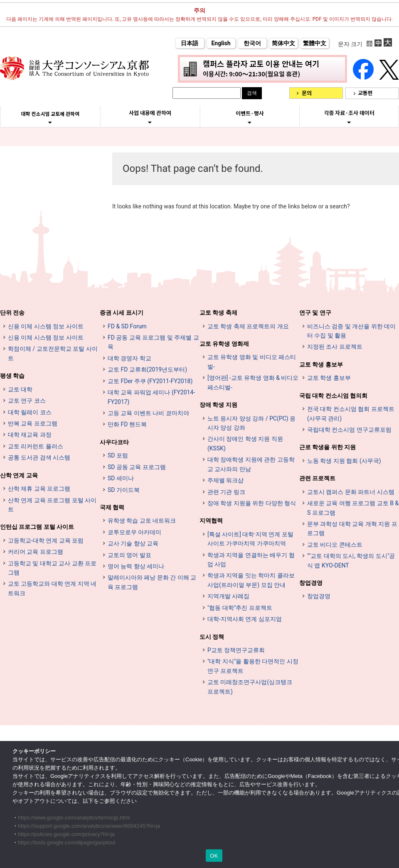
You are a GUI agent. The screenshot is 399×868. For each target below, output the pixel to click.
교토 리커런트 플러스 (36, 446)
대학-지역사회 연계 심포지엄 (245, 619)
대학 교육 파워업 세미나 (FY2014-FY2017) (151, 397)
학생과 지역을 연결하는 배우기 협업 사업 (251, 560)
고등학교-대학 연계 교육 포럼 (46, 540)
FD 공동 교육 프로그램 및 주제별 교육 (153, 342)
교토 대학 (20, 389)
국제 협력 (112, 507)
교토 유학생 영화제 (224, 344)
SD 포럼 (118, 455)
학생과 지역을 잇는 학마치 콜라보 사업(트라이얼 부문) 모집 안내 (251, 580)
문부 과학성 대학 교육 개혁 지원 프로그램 (352, 528)
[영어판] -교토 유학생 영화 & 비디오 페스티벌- (253, 382)
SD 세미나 (121, 478)
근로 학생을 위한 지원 (328, 447)
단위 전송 (12, 313)
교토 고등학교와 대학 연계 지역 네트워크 (52, 588)
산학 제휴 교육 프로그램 (39, 489)
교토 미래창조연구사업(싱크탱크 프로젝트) (250, 687)
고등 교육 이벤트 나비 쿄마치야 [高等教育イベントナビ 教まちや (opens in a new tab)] (148, 413)
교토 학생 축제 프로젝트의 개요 (248, 326)
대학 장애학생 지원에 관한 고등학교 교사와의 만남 (251, 464)
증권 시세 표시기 (122, 313)
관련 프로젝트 (317, 478)
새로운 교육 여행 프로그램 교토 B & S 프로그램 (353, 508)
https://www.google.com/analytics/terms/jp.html (74, 818)
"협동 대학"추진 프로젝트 (240, 608)
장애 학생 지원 (218, 405)
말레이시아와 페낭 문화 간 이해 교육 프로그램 (152, 582)
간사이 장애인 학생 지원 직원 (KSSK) (245, 443)
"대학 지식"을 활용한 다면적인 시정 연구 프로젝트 (253, 666)
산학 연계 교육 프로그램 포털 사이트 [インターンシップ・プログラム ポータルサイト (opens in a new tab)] (52, 505)
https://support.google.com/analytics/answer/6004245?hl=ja (89, 826)
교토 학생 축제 (218, 313)
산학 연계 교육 (19, 475)
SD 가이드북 (124, 490)
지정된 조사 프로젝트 (335, 347)
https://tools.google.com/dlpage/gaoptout (66, 842)
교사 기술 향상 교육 (133, 543)
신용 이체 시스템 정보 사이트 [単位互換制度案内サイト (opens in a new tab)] (46, 337)
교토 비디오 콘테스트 (335, 545)
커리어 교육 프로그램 (36, 552)
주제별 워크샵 (225, 480)
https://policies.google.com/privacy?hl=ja (66, 834)
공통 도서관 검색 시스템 (39, 457)
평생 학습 (12, 376)
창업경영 (311, 583)
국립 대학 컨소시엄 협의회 (333, 396)
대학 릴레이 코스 (30, 412)
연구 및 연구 (315, 313)
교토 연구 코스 (27, 401)
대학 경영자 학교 (129, 358)
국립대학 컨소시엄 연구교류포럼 (349, 430)
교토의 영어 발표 (129, 555)
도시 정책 (212, 637)
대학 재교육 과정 (30, 435)
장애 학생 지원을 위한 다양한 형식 (252, 503)
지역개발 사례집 (228, 596)
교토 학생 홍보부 (321, 364)
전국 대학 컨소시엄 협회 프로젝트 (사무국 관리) (351, 413)
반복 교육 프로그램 (33, 423)
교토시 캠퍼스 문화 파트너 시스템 (351, 492)
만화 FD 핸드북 (127, 424)
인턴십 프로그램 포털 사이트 (37, 527)
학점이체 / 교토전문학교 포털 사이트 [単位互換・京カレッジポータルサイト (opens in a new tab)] (53, 353)
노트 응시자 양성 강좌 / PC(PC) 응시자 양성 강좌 (251, 423)
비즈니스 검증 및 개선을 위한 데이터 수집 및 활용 (351, 331)
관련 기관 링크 (226, 492)
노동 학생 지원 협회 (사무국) (344, 461)
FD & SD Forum (127, 326)
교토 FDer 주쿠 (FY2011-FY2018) (150, 381)
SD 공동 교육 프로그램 (137, 467)
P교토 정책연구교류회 (236, 650)
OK (214, 856)
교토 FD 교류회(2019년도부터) (147, 369)
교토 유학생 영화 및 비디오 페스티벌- (252, 362)
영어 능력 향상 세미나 (136, 566)
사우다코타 (114, 442)
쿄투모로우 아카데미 (134, 532)
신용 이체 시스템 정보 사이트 (46, 326)
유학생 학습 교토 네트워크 (142, 521)
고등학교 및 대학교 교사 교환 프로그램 (52, 568)
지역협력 (211, 521)
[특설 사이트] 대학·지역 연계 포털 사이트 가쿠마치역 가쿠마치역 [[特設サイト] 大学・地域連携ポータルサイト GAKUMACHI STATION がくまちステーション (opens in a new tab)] (250, 539)
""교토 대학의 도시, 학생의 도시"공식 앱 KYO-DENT (351, 560)
